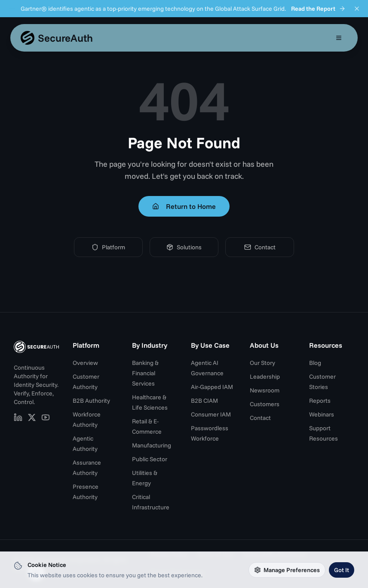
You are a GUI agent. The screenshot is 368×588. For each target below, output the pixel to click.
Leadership (265, 377)
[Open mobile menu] (339, 38)
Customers (265, 404)
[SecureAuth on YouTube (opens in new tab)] (46, 417)
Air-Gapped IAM (212, 387)
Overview (85, 363)
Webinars (322, 414)
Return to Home (184, 206)
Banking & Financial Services (145, 373)
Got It (342, 570)
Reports (320, 401)
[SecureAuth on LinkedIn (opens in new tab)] (18, 417)
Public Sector (150, 459)
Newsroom (265, 390)
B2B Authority (91, 401)
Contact (260, 247)
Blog (315, 363)
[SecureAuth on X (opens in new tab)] (32, 417)
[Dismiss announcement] (357, 9)
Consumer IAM (211, 414)
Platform (108, 247)
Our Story (262, 363)
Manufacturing (152, 445)
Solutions (184, 247)
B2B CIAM (204, 401)
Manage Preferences (287, 570)
